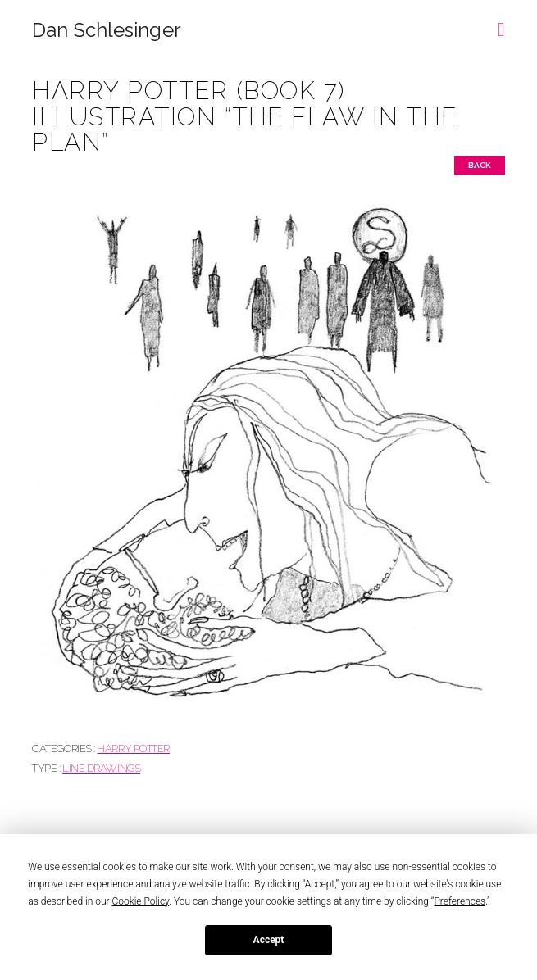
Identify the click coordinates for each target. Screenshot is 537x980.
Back (480, 165)
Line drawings (101, 768)
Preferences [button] (460, 901)
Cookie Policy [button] (141, 901)
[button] (501, 24)
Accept (269, 940)
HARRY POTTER (133, 749)
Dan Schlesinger (106, 30)
